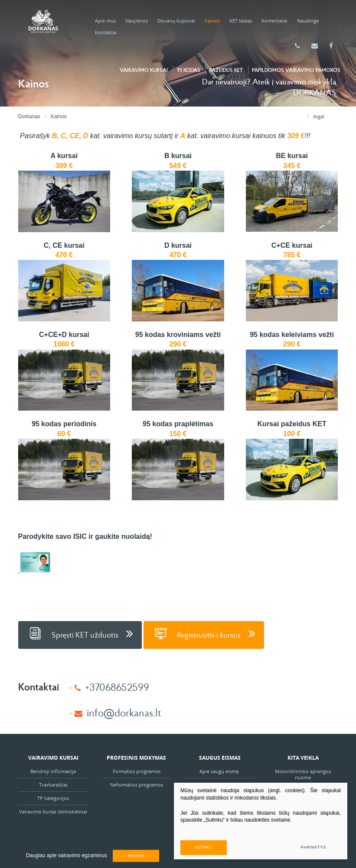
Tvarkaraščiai (53, 785)
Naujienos (137, 21)
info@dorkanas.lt (124, 712)
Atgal (316, 116)
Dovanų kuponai (176, 21)
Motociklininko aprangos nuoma (303, 774)
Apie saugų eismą (220, 771)
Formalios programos (137, 771)
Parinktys (314, 847)
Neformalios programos (137, 785)
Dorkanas (29, 117)
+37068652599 (117, 687)
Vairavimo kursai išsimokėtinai (53, 811)
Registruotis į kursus (204, 633)
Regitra (136, 856)
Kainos (212, 21)
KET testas (241, 21)
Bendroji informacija (53, 771)
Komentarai (274, 21)
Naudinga (308, 21)
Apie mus (105, 21)
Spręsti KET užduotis (80, 633)
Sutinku (204, 847)
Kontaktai (106, 32)
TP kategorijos (53, 798)
